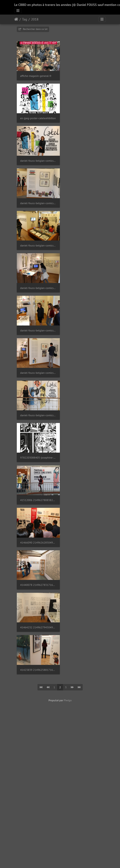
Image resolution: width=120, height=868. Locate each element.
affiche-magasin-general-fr (36, 74)
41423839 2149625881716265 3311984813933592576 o (37, 360)
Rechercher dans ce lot (33, 29)
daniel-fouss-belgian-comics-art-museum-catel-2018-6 (37, 156)
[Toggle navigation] (18, 11)
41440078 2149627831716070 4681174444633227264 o (37, 319)
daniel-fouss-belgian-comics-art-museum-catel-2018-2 (83, 197)
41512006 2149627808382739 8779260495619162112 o (37, 279)
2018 (35, 19)
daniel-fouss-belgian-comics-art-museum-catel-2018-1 (37, 238)
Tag (25, 19)
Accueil (16, 19)
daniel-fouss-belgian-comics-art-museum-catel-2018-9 (37, 115)
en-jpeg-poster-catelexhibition (83, 74)
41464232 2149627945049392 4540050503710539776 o (83, 319)
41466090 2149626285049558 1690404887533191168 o (83, 279)
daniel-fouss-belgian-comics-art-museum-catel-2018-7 (83, 115)
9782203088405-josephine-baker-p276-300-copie (83, 238)
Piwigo (68, 391)
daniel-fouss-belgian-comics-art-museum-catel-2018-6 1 (83, 156)
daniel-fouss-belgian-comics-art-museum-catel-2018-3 (37, 197)
